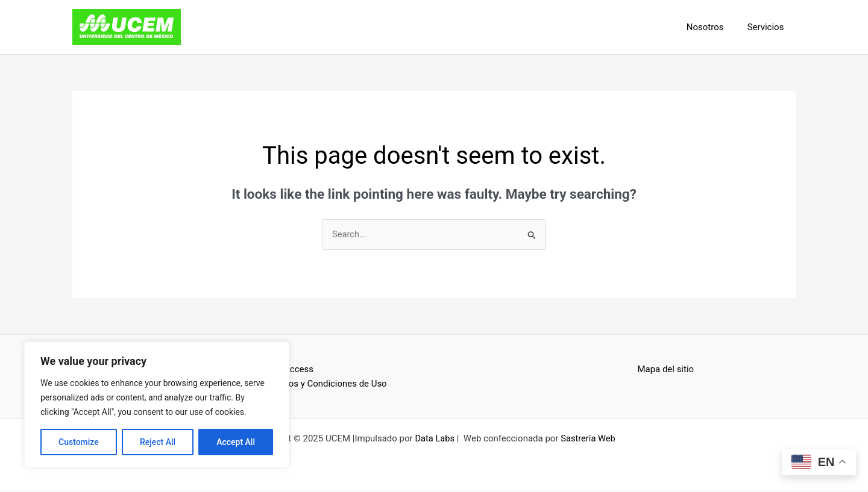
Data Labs (434, 439)
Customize (79, 442)
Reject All (158, 442)
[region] (157, 405)
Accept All (236, 442)
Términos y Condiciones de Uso (324, 384)
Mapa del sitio (666, 369)
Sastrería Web (589, 439)
